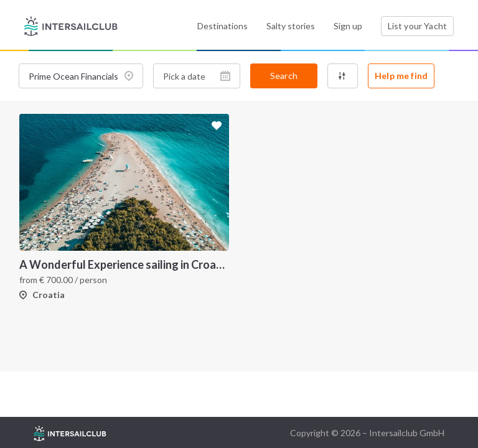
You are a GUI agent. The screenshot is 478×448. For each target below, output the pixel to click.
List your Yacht (417, 26)
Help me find (401, 76)
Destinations (223, 26)
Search (284, 76)
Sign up (348, 26)
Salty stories (291, 26)
